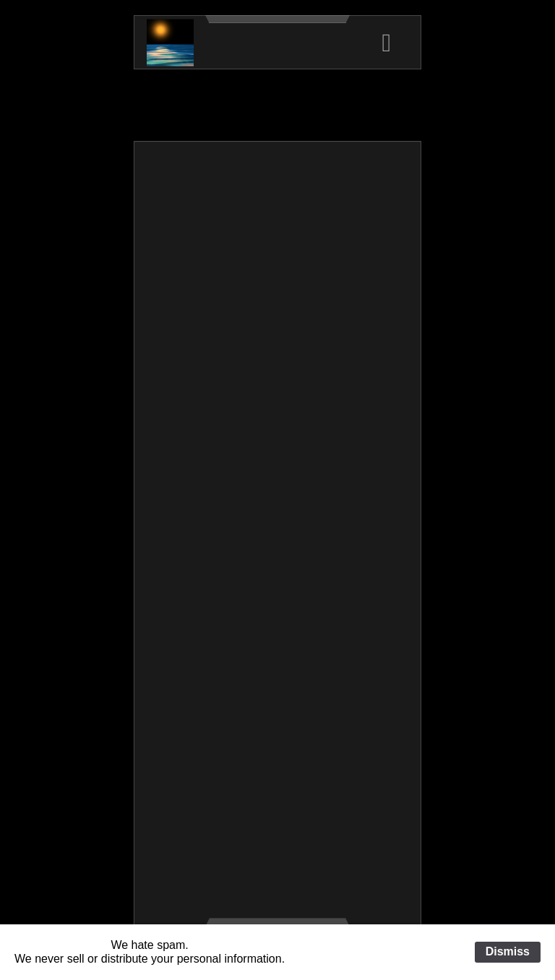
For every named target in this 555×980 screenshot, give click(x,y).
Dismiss (508, 951)
